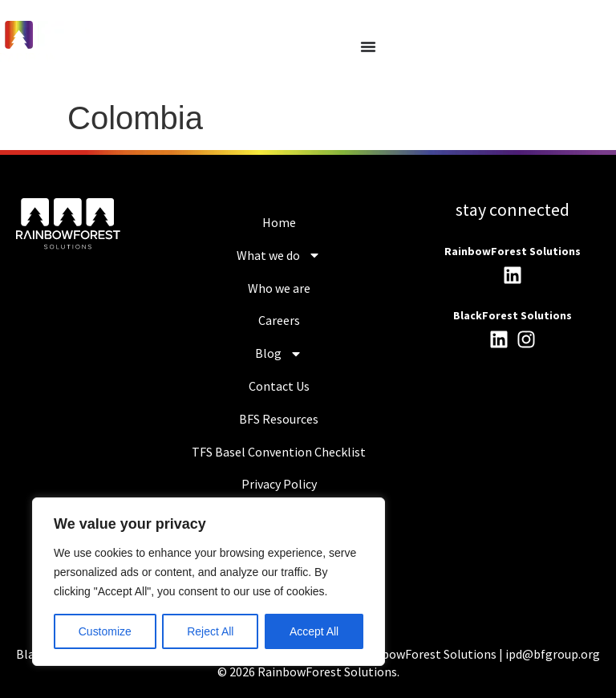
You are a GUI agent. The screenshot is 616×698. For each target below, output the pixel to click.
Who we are (279, 288)
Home (279, 222)
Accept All (314, 631)
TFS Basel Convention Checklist (279, 452)
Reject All (210, 631)
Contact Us (279, 386)
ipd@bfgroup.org (553, 654)
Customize (105, 631)
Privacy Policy (279, 484)
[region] (209, 582)
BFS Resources (279, 419)
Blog (279, 354)
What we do (279, 255)
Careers (279, 320)
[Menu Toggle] (368, 47)
